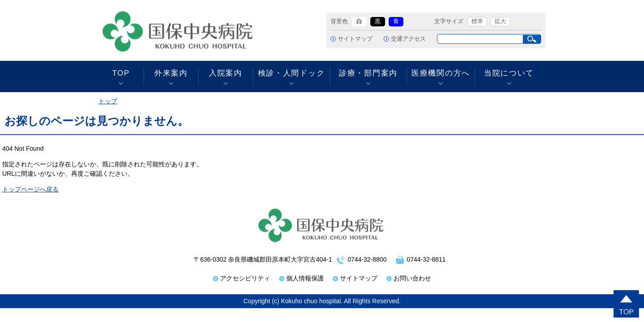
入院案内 (226, 73)
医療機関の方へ (441, 73)
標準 (477, 21)
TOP (121, 73)
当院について (509, 73)
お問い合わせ (412, 278)
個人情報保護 (305, 278)
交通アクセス (408, 39)
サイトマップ (355, 39)
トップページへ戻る (30, 189)
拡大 (500, 21)
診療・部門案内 (368, 73)
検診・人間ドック (291, 73)
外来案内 (171, 73)
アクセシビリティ (245, 278)
